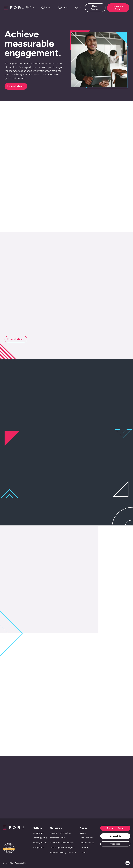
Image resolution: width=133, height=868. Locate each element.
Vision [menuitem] (83, 833)
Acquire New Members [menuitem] (61, 833)
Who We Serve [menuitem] (87, 838)
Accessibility (21, 863)
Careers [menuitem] (84, 853)
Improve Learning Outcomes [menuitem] (63, 853)
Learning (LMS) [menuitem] (40, 838)
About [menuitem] (83, 828)
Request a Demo (118, 8)
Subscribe (115, 844)
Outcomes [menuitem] (56, 828)
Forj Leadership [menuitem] (87, 843)
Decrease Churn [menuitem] (58, 838)
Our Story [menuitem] (84, 848)
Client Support (95, 8)
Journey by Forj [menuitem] (40, 843)
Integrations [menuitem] (38, 848)
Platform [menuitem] (38, 828)
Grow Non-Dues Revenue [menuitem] (62, 843)
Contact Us (115, 836)
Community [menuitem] (38, 833)
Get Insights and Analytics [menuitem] (62, 848)
